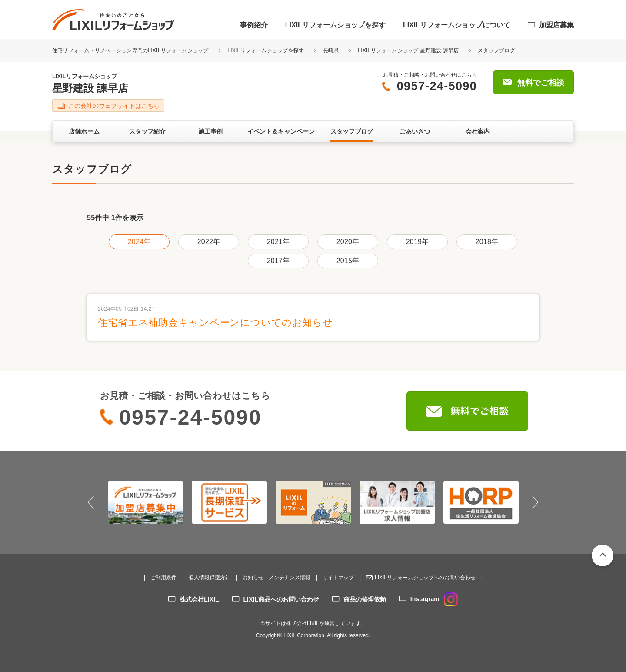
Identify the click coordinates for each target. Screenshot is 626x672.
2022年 (209, 242)
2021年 (278, 242)
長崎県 (331, 50)
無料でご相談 (541, 83)
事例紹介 (254, 25)
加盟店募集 (556, 25)
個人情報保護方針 (210, 578)
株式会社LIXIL (199, 599)
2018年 (487, 242)
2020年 (348, 242)
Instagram (434, 599)
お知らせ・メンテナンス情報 (276, 578)
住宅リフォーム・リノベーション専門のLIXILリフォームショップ (131, 50)
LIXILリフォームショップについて (457, 25)
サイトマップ (338, 578)
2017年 (278, 261)
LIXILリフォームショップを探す (335, 25)
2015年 (348, 261)
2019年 (417, 242)
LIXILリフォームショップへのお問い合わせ (425, 578)
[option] (145, 502)
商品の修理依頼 (365, 599)
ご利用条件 (163, 578)
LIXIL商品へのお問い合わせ (281, 599)
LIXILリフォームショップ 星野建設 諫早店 (408, 50)
